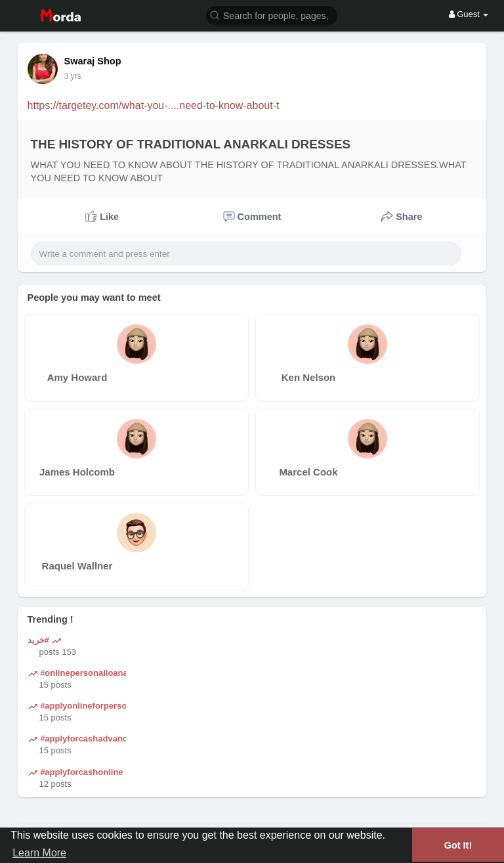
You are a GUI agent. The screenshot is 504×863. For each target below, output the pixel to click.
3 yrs (73, 76)
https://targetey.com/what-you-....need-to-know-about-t (154, 105)
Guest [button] (469, 14)
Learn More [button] (39, 853)
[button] (272, 15)
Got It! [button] (458, 845)
